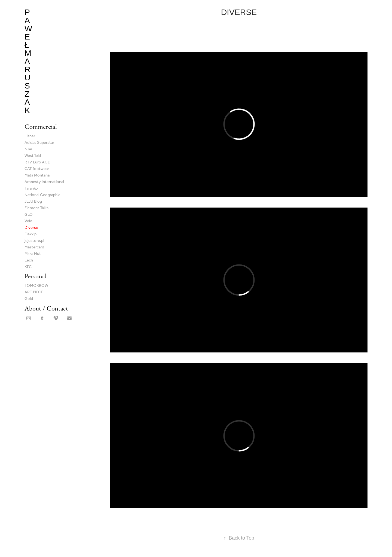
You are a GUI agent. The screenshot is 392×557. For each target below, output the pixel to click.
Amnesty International (44, 182)
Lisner (30, 136)
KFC (28, 267)
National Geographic (42, 195)
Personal (36, 276)
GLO (29, 215)
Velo (28, 221)
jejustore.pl (34, 241)
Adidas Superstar (39, 143)
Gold (29, 299)
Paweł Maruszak (28, 61)
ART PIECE (34, 292)
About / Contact (46, 308)
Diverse (31, 228)
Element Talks (36, 208)
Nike (28, 149)
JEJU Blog (33, 202)
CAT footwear (37, 169)
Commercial (41, 127)
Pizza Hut (33, 254)
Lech (29, 260)
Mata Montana (37, 175)
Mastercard (34, 247)
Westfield (33, 156)
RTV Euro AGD (38, 162)
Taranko (31, 188)
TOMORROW (36, 286)
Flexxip (30, 234)
